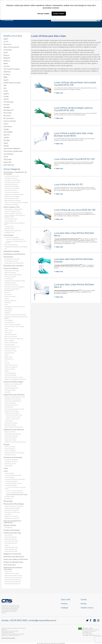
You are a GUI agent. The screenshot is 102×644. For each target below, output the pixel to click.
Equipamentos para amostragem (14, 194)
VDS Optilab (7, 160)
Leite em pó (8, 333)
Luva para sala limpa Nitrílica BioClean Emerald (74, 260)
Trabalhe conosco (87, 608)
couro (6, 305)
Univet (6, 157)
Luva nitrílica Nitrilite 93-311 (68, 185)
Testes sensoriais (10, 369)
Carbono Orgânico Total (11, 207)
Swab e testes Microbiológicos (14, 427)
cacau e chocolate (10, 296)
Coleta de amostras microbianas (14, 506)
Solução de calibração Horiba (13, 562)
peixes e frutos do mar (11, 343)
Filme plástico (9, 320)
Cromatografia (8, 235)
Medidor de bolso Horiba (13, 417)
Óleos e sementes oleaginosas (14, 339)
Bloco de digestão (10, 403)
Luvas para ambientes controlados (15, 479)
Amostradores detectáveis (12, 180)
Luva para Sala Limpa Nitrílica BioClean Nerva (74, 234)
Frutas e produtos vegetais (13, 324)
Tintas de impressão (11, 375)
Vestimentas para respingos (13, 580)
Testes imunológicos (11, 367)
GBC (5, 86)
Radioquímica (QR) (10, 390)
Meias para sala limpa (11, 537)
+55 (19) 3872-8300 (18, 620)
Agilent (6, 39)
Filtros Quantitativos (10, 451)
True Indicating (8, 154)
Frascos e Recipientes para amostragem (16, 202)
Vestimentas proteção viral (12, 584)
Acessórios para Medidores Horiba (15, 397)
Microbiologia (8, 501)
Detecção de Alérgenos (12, 510)
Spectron (7, 135)
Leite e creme (9, 330)
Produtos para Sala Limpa (12, 533)
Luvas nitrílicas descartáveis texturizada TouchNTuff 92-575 (75, 84)
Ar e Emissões (9, 279)
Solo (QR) (7, 392)
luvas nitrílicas (38, 40)
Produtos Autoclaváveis (12, 530)
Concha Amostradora (11, 190)
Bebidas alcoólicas (10, 283)
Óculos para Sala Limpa (11, 541)
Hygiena (6, 94)
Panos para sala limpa (11, 543)
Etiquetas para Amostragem (13, 200)
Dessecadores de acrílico (12, 259)
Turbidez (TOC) (9, 227)
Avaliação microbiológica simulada (15, 281)
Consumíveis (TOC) (10, 221)
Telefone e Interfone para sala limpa (15, 442)
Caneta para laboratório (11, 405)
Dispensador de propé (11, 436)
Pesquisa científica (10, 525)
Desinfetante (9, 309)
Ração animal (8, 357)
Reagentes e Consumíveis (12, 554)
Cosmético (8, 303)
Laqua (6, 468)
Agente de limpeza (10, 273)
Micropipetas (8, 528)
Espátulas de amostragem (12, 196)
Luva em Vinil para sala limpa (14, 491)
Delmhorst (7, 72)
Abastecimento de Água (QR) (13, 384)
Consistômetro (9, 407)
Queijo (7, 355)
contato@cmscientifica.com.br (42, 620)
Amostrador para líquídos (12, 176)
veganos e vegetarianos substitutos (15, 379)
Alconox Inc (7, 44)
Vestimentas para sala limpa (13, 582)
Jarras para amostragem (12, 204)
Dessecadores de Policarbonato (14, 263)
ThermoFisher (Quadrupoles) (13, 151)
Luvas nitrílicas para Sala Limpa (17, 495)
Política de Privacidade (8, 638)
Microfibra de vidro (10, 455)
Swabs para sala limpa (11, 549)
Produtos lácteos (10, 353)
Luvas (6, 471)
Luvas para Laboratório (11, 481)
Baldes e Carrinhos (10, 432)
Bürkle (6, 64)
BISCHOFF (7, 58)
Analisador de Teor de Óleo (13, 399)
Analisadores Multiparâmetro (13, 401)
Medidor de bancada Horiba (14, 415)
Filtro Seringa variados (11, 245)
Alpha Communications (11, 47)
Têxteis (7, 371)
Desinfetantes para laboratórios (14, 254)
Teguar (6, 143)
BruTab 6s (7, 61)
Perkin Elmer (8, 127)
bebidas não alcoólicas (11, 285)
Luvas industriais (9, 477)
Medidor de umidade (11, 423)
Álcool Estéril (8, 535)
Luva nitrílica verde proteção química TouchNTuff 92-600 (73, 109)
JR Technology (9, 102)
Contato (84, 600)
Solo (6, 361)
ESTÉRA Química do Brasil (12, 83)
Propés (7, 545)
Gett (5, 88)
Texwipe (6, 146)
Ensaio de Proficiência (11, 268)
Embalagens (8, 311)
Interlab (6, 96)
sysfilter (6, 138)
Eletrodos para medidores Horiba (14, 409)
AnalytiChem (8, 50)
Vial (6, 249)
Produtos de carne (10, 349)
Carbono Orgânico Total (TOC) (13, 213)
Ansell (6, 53)
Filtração (7, 445)
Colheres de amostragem (12, 188)
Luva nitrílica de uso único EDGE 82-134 (75, 210)
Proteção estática (10, 497)
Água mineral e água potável (13, 275)
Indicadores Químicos (11, 462)
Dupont (6, 80)
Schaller (6, 129)
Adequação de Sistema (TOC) (13, 209)
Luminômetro (9, 421)
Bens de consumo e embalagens (14, 287)
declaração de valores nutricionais (15, 307)
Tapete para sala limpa (11, 551)
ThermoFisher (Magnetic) (12, 149)
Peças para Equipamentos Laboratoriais (12, 522)
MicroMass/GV (9, 110)
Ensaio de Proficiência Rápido (13, 382)
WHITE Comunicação (18, 634)
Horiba (6, 91)
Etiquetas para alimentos (12, 198)
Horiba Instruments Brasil (12, 413)
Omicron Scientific (10, 121)
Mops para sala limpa (11, 539)
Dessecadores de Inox (11, 261)
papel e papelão (9, 341)
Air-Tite (6, 42)
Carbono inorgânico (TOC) (12, 211)
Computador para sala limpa (13, 434)
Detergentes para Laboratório (14, 266)
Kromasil (6, 105)
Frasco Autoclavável (11, 438)
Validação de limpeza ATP (12, 518)
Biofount (6, 55)
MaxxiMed (7, 107)
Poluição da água (10, 345)
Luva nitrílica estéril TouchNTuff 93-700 (74, 159)
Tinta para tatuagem (10, 373)
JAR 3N (6, 99)
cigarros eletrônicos (11, 301)
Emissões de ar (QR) (10, 386)
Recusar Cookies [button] (44, 14)
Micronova (7, 116)
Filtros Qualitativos (10, 449)
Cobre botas (8, 571)
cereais (7, 298)
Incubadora (8, 514)
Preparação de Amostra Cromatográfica (16, 247)
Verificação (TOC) (10, 233)
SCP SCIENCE (8, 132)
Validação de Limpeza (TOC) (13, 231)
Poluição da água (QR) (11, 388)
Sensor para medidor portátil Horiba (16, 559)
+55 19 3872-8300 (87, 634)
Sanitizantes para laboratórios (14, 557)
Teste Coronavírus (10, 565)
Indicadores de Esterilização (13, 457)
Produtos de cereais (11, 351)
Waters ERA (7, 162)
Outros (6, 124)
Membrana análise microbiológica (14, 453)
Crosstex (7, 66)
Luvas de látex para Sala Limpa (15, 493)
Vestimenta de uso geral (12, 573)
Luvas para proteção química (13, 483)
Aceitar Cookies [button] (59, 14)
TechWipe (7, 140)
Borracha (7, 292)
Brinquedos (8, 294)
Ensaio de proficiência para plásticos (15, 315)
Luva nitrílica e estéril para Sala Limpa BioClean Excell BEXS (74, 135)
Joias (6, 328)
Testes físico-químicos (11, 365)
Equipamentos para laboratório (14, 395)
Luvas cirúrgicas (9, 473)
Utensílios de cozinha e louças (14, 377)
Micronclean (8, 113)
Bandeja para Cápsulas (11, 184)
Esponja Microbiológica (11, 411)
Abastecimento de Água (12, 271)
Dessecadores (8, 257)
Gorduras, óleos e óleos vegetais (14, 326)
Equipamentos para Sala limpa (14, 430)
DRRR (5, 77)
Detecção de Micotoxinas (12, 512)
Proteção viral (9, 499)
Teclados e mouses (10, 440)
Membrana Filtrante (10, 425)
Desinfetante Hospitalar (12, 251)
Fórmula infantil (9, 322)
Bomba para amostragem (12, 186)
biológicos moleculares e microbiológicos (12, 290)
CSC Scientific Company (12, 69)
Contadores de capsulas (12, 192)
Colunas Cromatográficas (12, 237)
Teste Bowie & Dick (10, 464)
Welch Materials (9, 165)
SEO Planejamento (14, 635)
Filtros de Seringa (10, 447)
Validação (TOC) (9, 229)
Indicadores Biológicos (11, 460)
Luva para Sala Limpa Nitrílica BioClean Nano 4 (74, 286)
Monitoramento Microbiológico (14, 504)
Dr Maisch (7, 75)
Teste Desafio (9, 466)
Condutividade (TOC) (11, 219)
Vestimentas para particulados (13, 578)
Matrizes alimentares (11, 335)
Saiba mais (59, 93)
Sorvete (7, 363)
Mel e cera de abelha (11, 337)
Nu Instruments (9, 118)
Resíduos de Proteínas (11, 516)
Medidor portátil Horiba (13, 419)
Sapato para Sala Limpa (11, 547)
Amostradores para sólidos (12, 182)
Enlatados (7, 313)
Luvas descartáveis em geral (13, 475)
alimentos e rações (10, 277)
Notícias (84, 604)
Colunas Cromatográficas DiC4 (15, 239)
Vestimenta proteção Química (13, 576)
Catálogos (65, 608)
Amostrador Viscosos (11, 178)
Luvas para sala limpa (11, 485)
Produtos (64, 604)
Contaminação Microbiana (12, 508)
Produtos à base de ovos (12, 347)
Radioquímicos (9, 359)
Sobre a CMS (66, 600)
